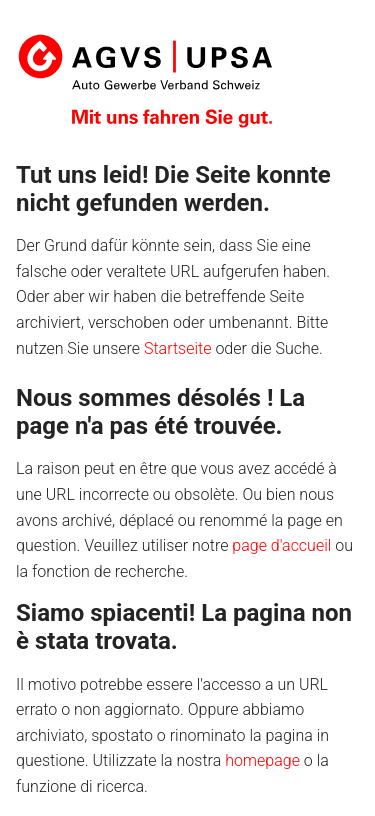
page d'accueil (281, 545)
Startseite (178, 348)
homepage (262, 760)
